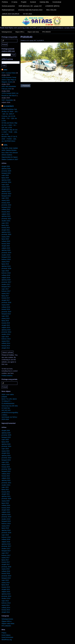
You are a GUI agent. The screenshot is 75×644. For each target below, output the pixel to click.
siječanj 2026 (6, 169)
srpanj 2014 (6, 341)
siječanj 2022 (6, 216)
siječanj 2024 (6, 191)
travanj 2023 (6, 203)
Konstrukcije (57, 2)
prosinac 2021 (6, 219)
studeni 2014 (6, 334)
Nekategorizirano (7, 32)
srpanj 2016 (6, 305)
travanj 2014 (6, 346)
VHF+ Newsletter (7, 100)
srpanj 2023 (6, 200)
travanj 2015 (6, 323)
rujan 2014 (5, 337)
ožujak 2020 (6, 246)
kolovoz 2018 (6, 273)
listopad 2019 (6, 257)
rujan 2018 (5, 271)
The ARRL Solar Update (10, 148)
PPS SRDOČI (47, 32)
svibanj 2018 (6, 275)
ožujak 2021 (6, 230)
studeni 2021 (6, 221)
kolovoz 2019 (6, 259)
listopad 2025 (6, 173)
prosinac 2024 (6, 182)
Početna (5, 2)
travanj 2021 (6, 228)
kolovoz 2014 (6, 339)
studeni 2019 (6, 255)
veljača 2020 (6, 248)
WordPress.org (7, 640)
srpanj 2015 (6, 318)
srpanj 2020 (6, 237)
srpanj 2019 (6, 262)
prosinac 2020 (6, 234)
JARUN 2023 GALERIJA (11, 14)
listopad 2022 (6, 207)
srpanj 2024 (6, 187)
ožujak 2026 (6, 166)
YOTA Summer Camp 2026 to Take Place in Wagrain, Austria (9, 80)
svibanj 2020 (6, 241)
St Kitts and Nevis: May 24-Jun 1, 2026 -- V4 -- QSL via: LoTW (9, 125)
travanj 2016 (6, 309)
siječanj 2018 (6, 280)
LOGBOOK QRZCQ (52, 6)
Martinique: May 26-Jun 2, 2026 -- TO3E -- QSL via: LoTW (9, 132)
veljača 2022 (6, 214)
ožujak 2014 (6, 348)
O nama (14, 2)
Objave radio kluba (33, 32)
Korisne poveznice (8, 6)
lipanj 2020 (5, 239)
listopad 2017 (6, 287)
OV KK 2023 (27, 14)
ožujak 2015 (6, 325)
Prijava (4, 633)
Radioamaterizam (8, 10)
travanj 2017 (6, 298)
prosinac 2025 (6, 171)
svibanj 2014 (6, 343)
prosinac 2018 (6, 268)
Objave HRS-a (20, 32)
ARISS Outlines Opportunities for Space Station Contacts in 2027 (10, 157)
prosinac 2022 (6, 205)
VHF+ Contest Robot (9, 73)
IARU (5, 70)
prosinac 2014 (6, 332)
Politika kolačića (7, 376)
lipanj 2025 (5, 178)
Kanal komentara (7, 637)
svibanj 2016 (6, 307)
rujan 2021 (5, 223)
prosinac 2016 (6, 302)
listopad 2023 (6, 196)
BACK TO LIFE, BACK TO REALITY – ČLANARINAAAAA (9, 401)
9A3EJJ (42, 40)
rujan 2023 (5, 198)
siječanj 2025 (6, 180)
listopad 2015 (6, 314)
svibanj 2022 (6, 209)
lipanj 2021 (5, 225)
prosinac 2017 (6, 282)
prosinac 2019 (6, 253)
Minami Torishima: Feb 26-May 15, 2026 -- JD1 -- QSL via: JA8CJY (10, 112)
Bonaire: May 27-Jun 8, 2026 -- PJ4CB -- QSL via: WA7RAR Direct (9, 139)
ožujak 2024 (6, 189)
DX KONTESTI (9, 106)
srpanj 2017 (6, 293)
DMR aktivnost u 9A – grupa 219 (30, 6)
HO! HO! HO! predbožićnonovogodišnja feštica (10, 413)
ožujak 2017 (6, 300)
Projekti (24, 2)
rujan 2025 (5, 175)
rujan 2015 (5, 316)
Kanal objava (6, 635)
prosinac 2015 (6, 312)
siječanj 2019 (6, 266)
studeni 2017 (6, 284)
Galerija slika (44, 2)
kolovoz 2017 (6, 291)
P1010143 (26, 37)
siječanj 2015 (6, 330)
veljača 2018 (6, 278)
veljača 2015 (6, 327)
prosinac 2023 (6, 194)
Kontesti (33, 2)
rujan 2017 (5, 289)
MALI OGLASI (51, 10)
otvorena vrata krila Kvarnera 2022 (30, 10)
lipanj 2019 (5, 264)
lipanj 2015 (5, 321)
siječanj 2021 (6, 232)
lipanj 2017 (5, 296)
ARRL (5, 145)
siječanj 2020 (6, 250)
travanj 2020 (6, 244)
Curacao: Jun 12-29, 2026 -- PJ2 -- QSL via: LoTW (9, 118)
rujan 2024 (5, 185)
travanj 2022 (6, 212)
